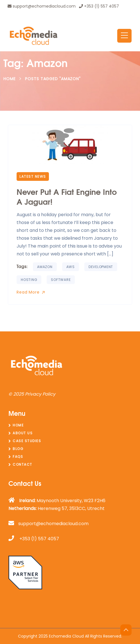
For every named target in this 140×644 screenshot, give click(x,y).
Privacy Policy (40, 394)
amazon (45, 267)
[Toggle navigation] (124, 36)
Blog (18, 449)
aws (71, 267)
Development (101, 267)
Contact (22, 464)
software (61, 280)
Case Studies (27, 441)
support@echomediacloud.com (42, 6)
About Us (23, 433)
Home (10, 79)
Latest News (33, 176)
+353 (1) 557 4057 (99, 6)
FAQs (18, 457)
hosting (29, 280)
